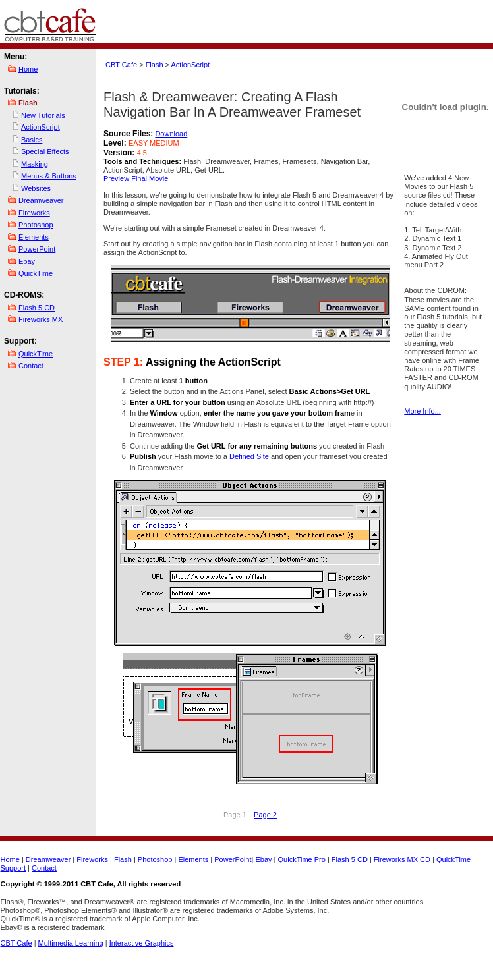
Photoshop (36, 225)
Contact (31, 366)
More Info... (422, 411)
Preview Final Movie (136, 178)
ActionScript (41, 127)
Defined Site (249, 456)
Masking (35, 164)
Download (171, 134)
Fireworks (34, 213)
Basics (32, 140)
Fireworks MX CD (402, 859)
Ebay (27, 261)
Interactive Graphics (142, 943)
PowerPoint (37, 249)
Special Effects (45, 151)
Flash (155, 65)
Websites (36, 188)
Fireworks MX (41, 319)
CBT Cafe (121, 65)
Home (28, 69)
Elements (34, 237)
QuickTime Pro (302, 859)
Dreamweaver (41, 200)
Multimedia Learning (71, 943)
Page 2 (265, 815)
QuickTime (36, 273)
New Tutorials (43, 115)
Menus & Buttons (49, 176)
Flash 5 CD (37, 308)
